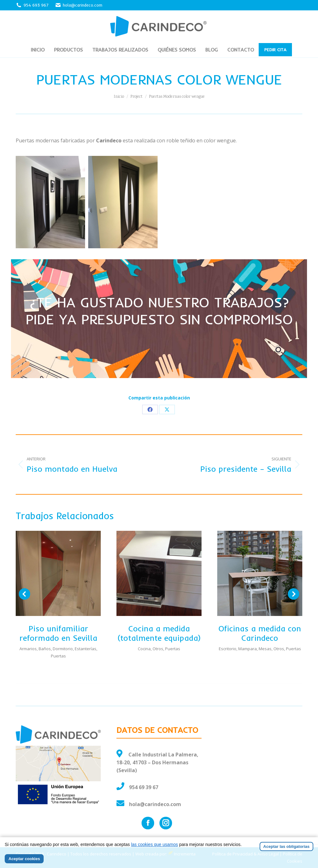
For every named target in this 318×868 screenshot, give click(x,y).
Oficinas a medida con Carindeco (260, 633)
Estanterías (86, 649)
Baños (45, 649)
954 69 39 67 (144, 787)
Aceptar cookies (24, 859)
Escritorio (228, 649)
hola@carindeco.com (79, 5)
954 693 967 (36, 5)
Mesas (265, 649)
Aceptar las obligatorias (286, 846)
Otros (158, 649)
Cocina (144, 649)
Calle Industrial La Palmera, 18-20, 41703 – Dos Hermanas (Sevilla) (157, 762)
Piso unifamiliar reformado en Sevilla (58, 633)
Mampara (248, 649)
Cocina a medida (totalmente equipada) (159, 633)
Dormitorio (63, 649)
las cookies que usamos (154, 844)
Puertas (58, 656)
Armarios (28, 649)
